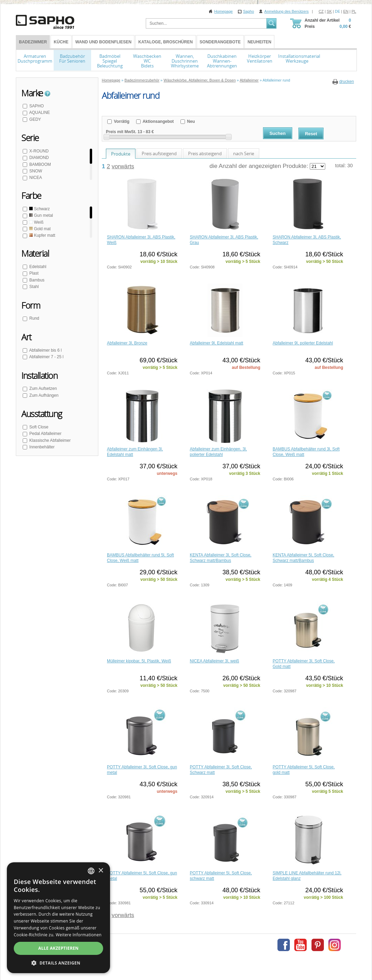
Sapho (249, 11)
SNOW (35, 171)
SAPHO (36, 106)
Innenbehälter (41, 447)
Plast (33, 273)
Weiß (36, 222)
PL (354, 11)
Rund (34, 318)
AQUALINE (39, 113)
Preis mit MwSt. (121, 132)
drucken (347, 82)
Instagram (335, 945)
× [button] (101, 871)
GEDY (35, 119)
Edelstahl (37, 267)
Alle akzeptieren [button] (58, 948)
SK (329, 11)
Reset (311, 134)
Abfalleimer (249, 80)
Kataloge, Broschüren (165, 42)
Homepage (223, 11)
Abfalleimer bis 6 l (45, 350)
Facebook (284, 945)
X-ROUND (38, 151)
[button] (58, 963)
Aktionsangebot (158, 121)
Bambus (36, 280)
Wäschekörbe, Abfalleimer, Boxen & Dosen (200, 80)
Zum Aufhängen (43, 395)
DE (337, 11)
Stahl (34, 287)
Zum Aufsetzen (42, 388)
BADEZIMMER (33, 42)
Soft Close (38, 427)
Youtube (300, 945)
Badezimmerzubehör (142, 80)
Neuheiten (259, 42)
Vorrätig (121, 121)
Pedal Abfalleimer (45, 434)
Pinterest (318, 945)
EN (346, 11)
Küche (61, 42)
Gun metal (41, 215)
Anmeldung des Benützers (287, 11)
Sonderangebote (220, 42)
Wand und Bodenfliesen (103, 42)
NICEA (35, 178)
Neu (190, 121)
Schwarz (39, 209)
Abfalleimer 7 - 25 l (46, 357)
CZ (321, 11)
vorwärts (123, 166)
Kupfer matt (42, 235)
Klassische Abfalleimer (49, 440)
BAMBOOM (40, 164)
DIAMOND (39, 158)
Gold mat (39, 229)
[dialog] (58, 918)
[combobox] (91, 871)
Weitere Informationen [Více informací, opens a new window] (79, 935)
